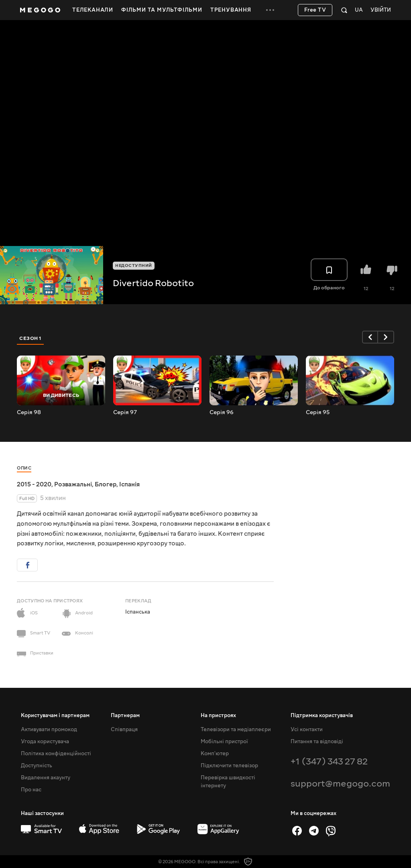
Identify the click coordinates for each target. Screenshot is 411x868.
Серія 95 (318, 413)
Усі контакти (307, 730)
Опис (24, 468)
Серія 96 (222, 413)
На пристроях (218, 716)
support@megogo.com (340, 784)
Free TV (315, 10)
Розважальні (73, 484)
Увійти (381, 10)
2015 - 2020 (34, 484)
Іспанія (129, 484)
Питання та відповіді (317, 742)
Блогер (106, 484)
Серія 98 (29, 413)
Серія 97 (125, 413)
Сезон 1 (31, 338)
